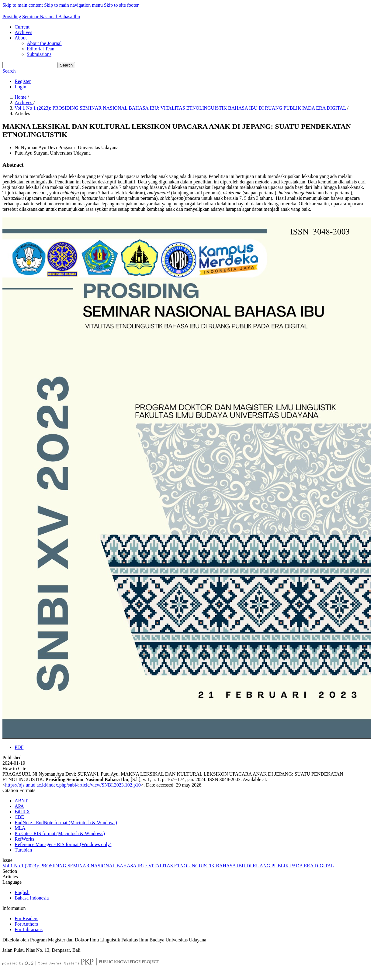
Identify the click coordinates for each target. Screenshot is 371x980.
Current (22, 27)
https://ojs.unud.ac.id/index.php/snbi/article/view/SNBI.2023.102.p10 (73, 785)
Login (20, 87)
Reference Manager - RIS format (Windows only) (63, 844)
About (21, 38)
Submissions (39, 54)
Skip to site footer (121, 5)
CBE (19, 817)
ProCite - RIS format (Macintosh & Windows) (60, 833)
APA (19, 806)
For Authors (26, 924)
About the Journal (44, 43)
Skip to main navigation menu (73, 5)
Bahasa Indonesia (32, 898)
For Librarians (29, 929)
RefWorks (24, 839)
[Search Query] (29, 65)
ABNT (21, 801)
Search (66, 65)
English (22, 892)
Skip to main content (23, 5)
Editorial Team (41, 49)
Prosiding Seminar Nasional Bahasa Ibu (41, 17)
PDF (19, 747)
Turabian (23, 850)
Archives (23, 32)
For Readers (26, 919)
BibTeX (22, 812)
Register (23, 81)
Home (21, 97)
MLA (20, 828)
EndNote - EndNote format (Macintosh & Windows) (66, 823)
